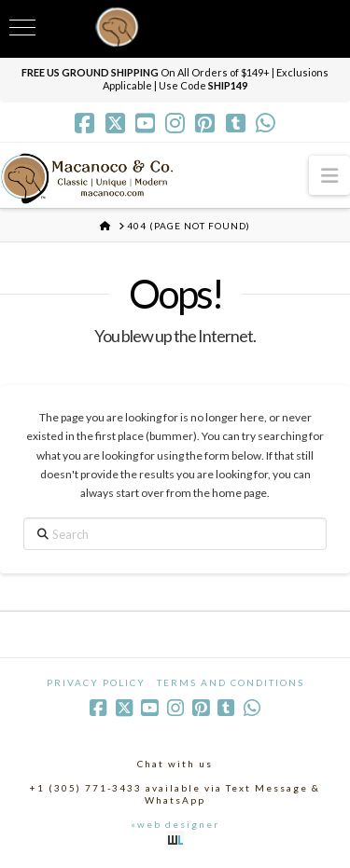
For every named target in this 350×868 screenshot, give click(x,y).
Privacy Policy (96, 682)
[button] (329, 175)
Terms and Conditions (231, 682)
